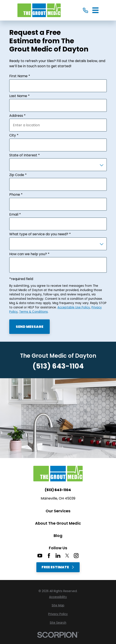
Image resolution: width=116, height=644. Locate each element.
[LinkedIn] (58, 556)
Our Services (58, 511)
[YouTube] (40, 556)
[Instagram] (76, 556)
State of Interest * (25, 155)
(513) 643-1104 (58, 366)
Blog (58, 536)
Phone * (16, 195)
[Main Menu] (95, 10)
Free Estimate (58, 567)
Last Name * (19, 96)
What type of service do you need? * (40, 234)
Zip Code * (18, 175)
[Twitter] (67, 556)
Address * (17, 116)
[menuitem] (58, 597)
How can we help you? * (29, 254)
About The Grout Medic (58, 523)
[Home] (39, 10)
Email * (15, 215)
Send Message (29, 327)
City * (14, 135)
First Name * (20, 76)
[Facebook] (49, 556)
